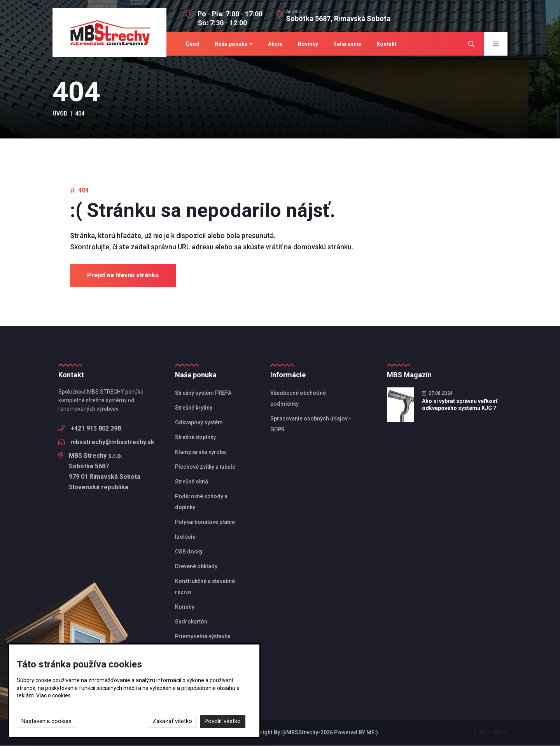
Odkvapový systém (199, 423)
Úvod (193, 44)
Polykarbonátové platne (205, 522)
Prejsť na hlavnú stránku (123, 276)
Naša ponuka (231, 44)
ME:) (372, 733)
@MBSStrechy (300, 733)
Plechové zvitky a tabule (205, 467)
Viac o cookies (53, 695)
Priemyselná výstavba (203, 637)
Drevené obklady (196, 567)
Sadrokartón (191, 622)
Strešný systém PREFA (203, 393)
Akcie (275, 44)
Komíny (185, 607)
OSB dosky (189, 552)
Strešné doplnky (195, 438)
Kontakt (387, 44)
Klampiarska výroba (200, 452)
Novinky (308, 44)
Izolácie (185, 537)
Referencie (347, 44)
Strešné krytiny (194, 408)
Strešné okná (192, 482)
